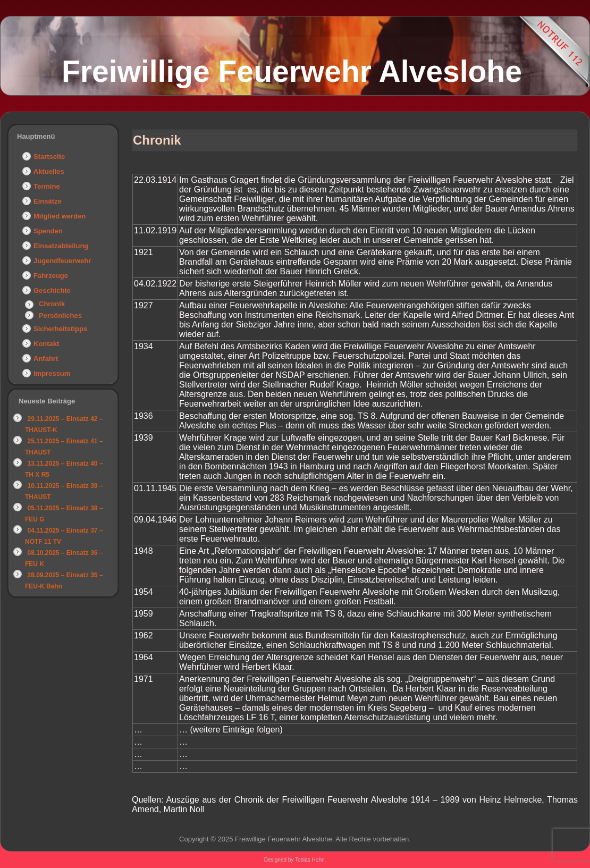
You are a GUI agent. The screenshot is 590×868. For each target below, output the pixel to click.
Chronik (52, 304)
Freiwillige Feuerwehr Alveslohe (292, 71)
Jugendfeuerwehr (62, 261)
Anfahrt (46, 359)
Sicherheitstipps (60, 329)
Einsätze (48, 201)
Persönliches (60, 315)
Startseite (49, 157)
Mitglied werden (60, 216)
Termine (47, 186)
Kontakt (46, 344)
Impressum (52, 373)
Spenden (48, 231)
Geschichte (52, 290)
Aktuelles (49, 171)
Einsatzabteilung (61, 246)
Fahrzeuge (51, 276)
